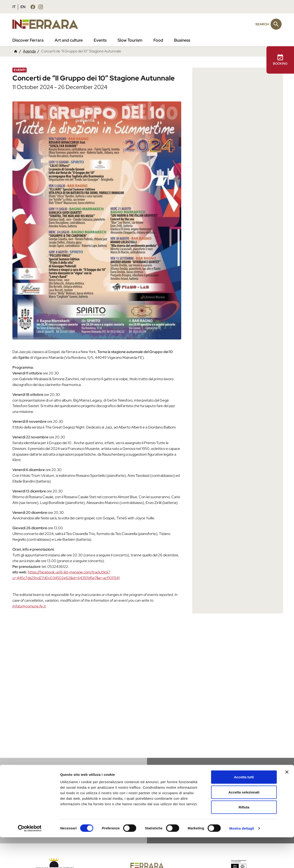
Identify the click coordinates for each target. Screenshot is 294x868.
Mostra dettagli (242, 859)
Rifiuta (244, 838)
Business (182, 40)
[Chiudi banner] (287, 803)
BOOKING (280, 60)
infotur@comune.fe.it (29, 606)
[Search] (276, 24)
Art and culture (69, 40)
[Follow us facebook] (33, 7)
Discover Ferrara (28, 40)
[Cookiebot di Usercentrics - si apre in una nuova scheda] (30, 859)
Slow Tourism (130, 40)
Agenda (29, 51)
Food (158, 40)
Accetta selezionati (244, 823)
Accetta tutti (244, 808)
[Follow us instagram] (41, 7)
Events (100, 40)
